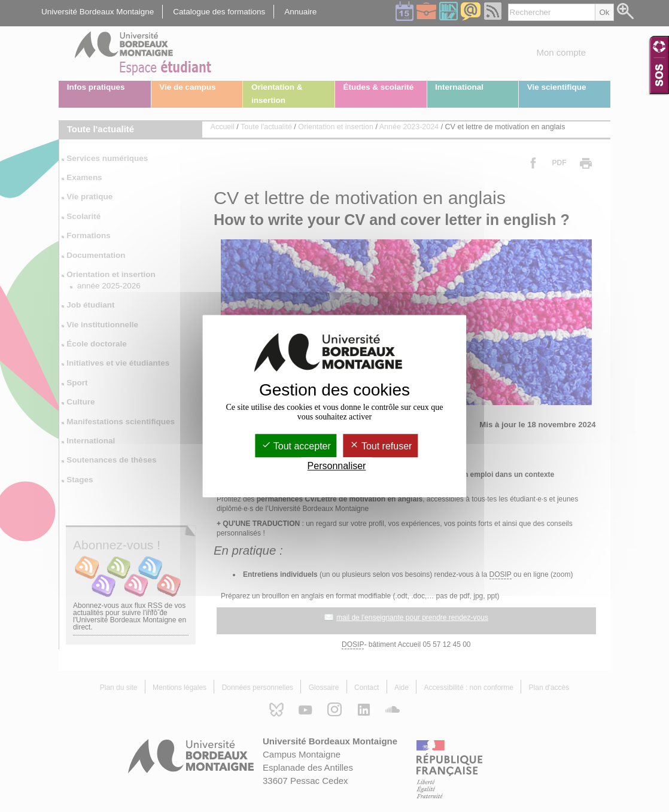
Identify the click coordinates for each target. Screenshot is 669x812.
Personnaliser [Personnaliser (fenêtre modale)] (337, 466)
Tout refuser (381, 446)
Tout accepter (296, 446)
